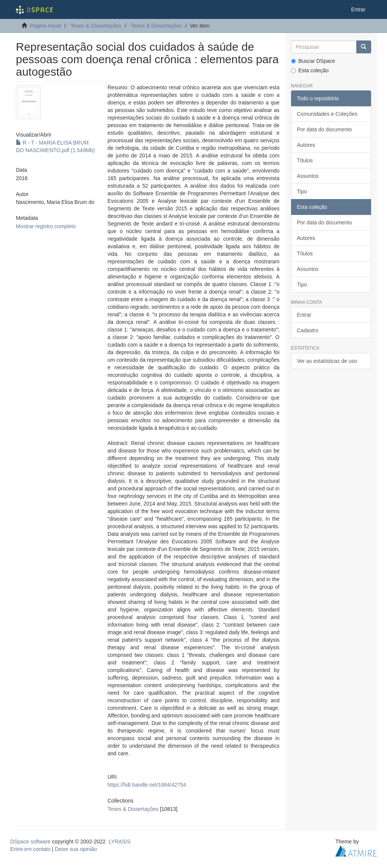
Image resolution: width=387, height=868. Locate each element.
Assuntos (308, 176)
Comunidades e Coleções (327, 114)
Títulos (305, 160)
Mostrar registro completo (46, 226)
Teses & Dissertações (96, 26)
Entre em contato (30, 849)
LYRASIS (119, 842)
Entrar (304, 315)
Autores (306, 145)
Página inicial (46, 26)
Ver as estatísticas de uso (327, 361)
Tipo (302, 191)
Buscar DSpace (313, 61)
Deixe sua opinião (76, 849)
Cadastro (308, 330)
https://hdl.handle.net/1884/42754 (147, 785)
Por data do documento (325, 129)
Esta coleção (310, 70)
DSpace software (30, 842)
